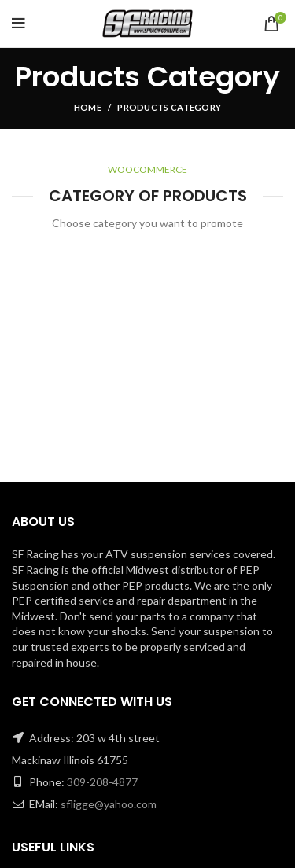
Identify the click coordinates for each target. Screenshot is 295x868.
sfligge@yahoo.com (109, 804)
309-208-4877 (102, 782)
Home (88, 107)
